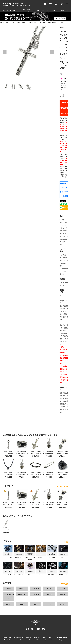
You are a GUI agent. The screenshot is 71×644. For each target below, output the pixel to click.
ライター (62, 594)
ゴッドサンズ (36, 10)
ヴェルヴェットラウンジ (19, 22)
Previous (5, 52)
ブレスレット (62, 589)
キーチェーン (22, 594)
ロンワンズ (45, 10)
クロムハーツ (54, 10)
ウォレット (35, 594)
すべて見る (65, 542)
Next (52, 52)
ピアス (49, 589)
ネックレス (35, 589)
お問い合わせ (44, 638)
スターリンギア (17, 10)
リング (9, 589)
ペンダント (22, 589)
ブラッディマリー (7, 10)
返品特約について (28, 638)
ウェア (49, 604)
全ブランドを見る (63, 487)
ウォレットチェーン (9, 596)
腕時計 (22, 604)
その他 (62, 604)
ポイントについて (37, 638)
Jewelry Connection (13, 3)
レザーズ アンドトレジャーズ (26, 10)
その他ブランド (64, 10)
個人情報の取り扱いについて (18, 638)
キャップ (9, 604)
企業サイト (51, 638)
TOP (1, 22)
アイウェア (49, 594)
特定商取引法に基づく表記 (7, 638)
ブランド (7, 22)
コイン (35, 604)
